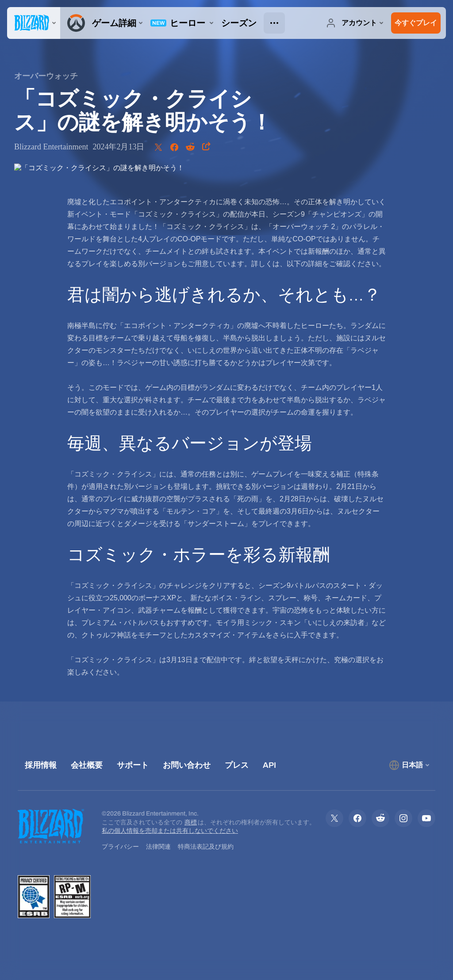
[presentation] (34, 23)
